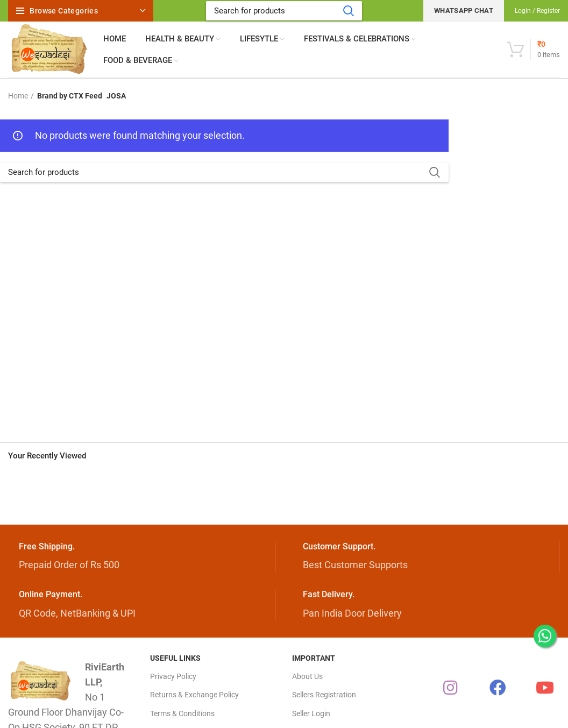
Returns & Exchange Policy (194, 695)
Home (18, 96)
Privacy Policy (173, 676)
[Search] (284, 11)
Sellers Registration (324, 695)
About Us (307, 676)
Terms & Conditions (182, 713)
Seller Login (311, 713)
